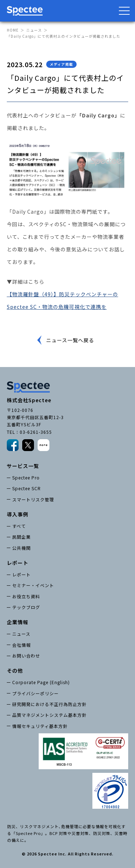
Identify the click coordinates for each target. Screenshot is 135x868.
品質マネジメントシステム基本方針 (49, 715)
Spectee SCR (26, 488)
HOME (13, 30)
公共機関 (21, 548)
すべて (19, 526)
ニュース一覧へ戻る (70, 340)
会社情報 (21, 645)
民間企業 (21, 537)
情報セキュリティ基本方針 (40, 726)
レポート (21, 574)
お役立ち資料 (26, 596)
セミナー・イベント (33, 585)
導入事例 (18, 514)
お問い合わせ (26, 656)
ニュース (34, 30)
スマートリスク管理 (33, 499)
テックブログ (26, 607)
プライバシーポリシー (35, 693)
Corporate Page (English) (41, 682)
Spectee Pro (26, 477)
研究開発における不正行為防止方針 (49, 704)
